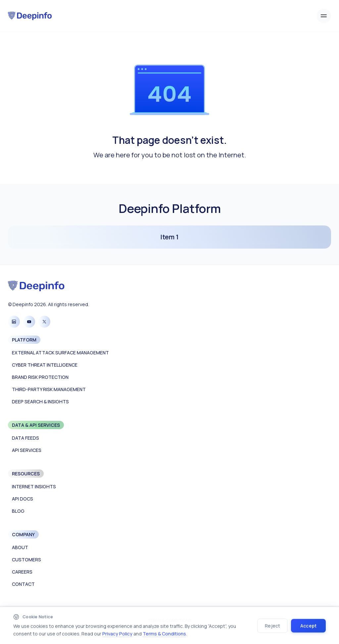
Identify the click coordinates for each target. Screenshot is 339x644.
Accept (308, 627)
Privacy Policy (117, 635)
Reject (272, 627)
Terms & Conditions (164, 635)
